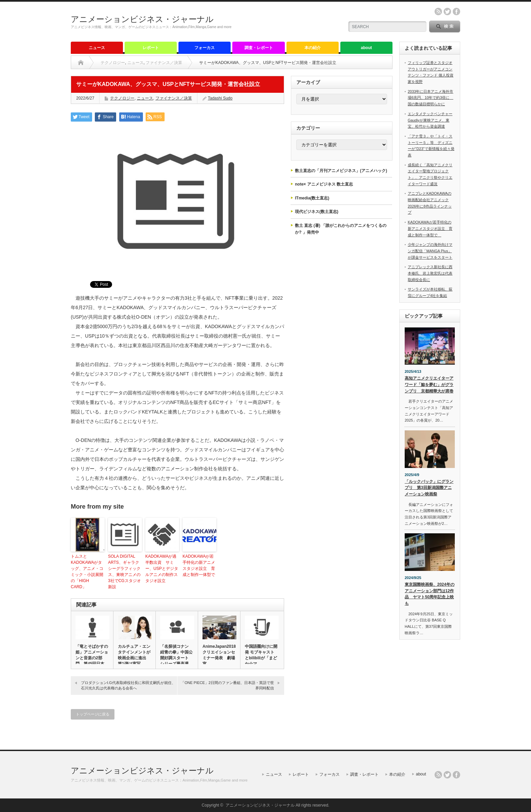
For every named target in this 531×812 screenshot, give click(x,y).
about (367, 48)
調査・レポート (259, 48)
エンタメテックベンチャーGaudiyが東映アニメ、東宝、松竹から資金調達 (430, 120)
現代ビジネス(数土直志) (317, 212)
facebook (456, 12)
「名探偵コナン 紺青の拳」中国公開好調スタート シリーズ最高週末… (176, 658)
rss (438, 12)
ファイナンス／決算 (164, 63)
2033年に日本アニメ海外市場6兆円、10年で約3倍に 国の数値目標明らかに (430, 98)
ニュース (97, 48)
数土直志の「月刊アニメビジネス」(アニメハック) (341, 171)
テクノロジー (113, 63)
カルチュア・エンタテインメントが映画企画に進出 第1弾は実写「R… (134, 658)
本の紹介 (313, 48)
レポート (151, 48)
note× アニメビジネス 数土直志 (324, 184)
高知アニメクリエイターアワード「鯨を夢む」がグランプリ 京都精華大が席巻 (429, 384)
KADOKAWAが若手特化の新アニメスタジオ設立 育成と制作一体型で (199, 565)
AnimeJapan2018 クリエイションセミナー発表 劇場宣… (219, 655)
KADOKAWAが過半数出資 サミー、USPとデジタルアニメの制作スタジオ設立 (162, 569)
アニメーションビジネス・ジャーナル (142, 19)
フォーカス (205, 48)
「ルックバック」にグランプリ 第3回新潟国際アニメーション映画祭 (429, 488)
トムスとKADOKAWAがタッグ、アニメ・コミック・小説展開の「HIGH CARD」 (87, 572)
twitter (447, 12)
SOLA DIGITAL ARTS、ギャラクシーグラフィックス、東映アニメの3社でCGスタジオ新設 (124, 572)
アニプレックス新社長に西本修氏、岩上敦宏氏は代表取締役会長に (430, 273)
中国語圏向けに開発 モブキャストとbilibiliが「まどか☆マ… (261, 655)
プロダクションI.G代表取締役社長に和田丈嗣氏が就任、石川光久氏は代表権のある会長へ (128, 685)
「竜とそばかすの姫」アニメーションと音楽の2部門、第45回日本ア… (92, 658)
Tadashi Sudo (220, 98)
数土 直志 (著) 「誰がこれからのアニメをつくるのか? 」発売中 (341, 229)
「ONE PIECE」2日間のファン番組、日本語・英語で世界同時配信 (227, 685)
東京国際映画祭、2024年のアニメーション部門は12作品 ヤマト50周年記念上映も (430, 594)
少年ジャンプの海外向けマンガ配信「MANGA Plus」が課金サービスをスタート (430, 251)
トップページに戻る (93, 714)
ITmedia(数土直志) (312, 198)
